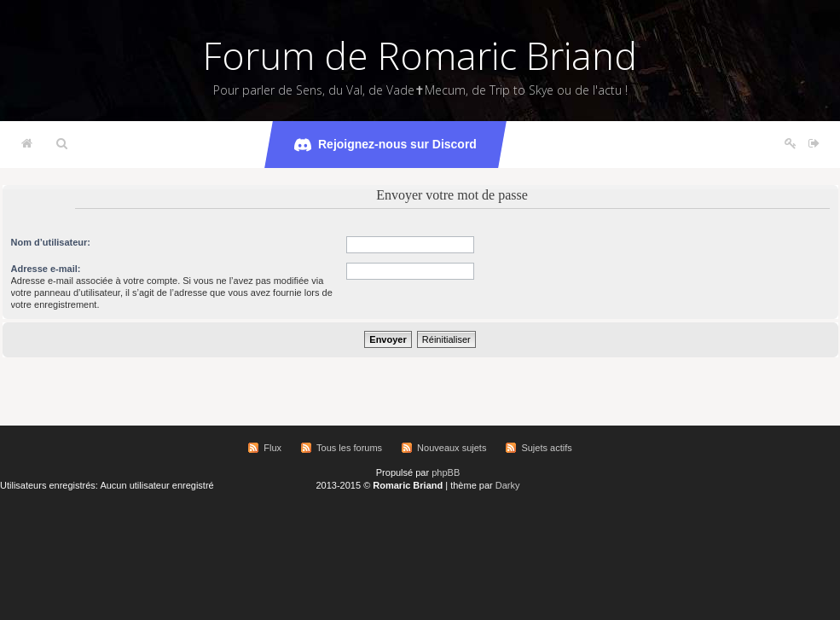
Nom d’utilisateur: (51, 242)
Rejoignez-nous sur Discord (385, 145)
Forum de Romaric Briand (420, 55)
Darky (508, 485)
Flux (272, 448)
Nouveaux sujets (452, 448)
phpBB (446, 472)
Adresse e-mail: (46, 269)
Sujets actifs (546, 448)
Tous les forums (349, 448)
